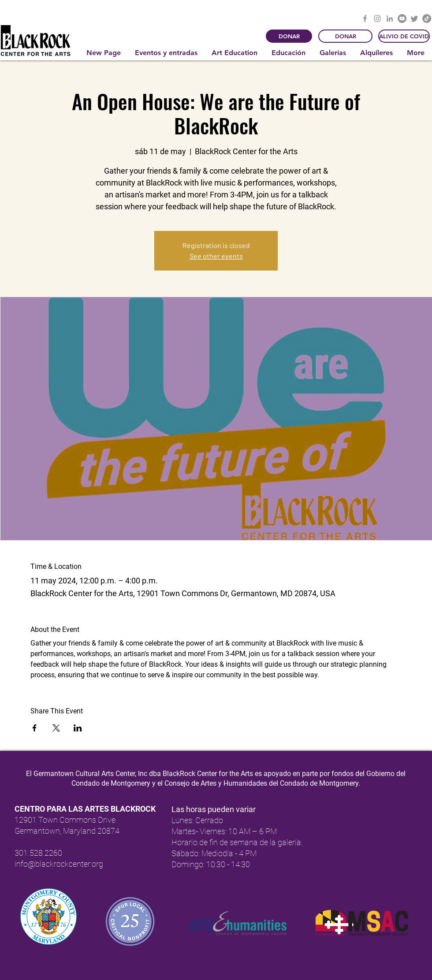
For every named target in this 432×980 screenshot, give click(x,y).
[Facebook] (365, 19)
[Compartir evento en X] (56, 728)
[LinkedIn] (390, 19)
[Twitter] (414, 19)
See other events (216, 256)
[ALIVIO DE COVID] (404, 36)
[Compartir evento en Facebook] (35, 728)
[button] (167, 53)
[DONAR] (289, 36)
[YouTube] (402, 19)
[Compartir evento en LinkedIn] (78, 728)
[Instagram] (377, 19)
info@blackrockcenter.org (59, 864)
